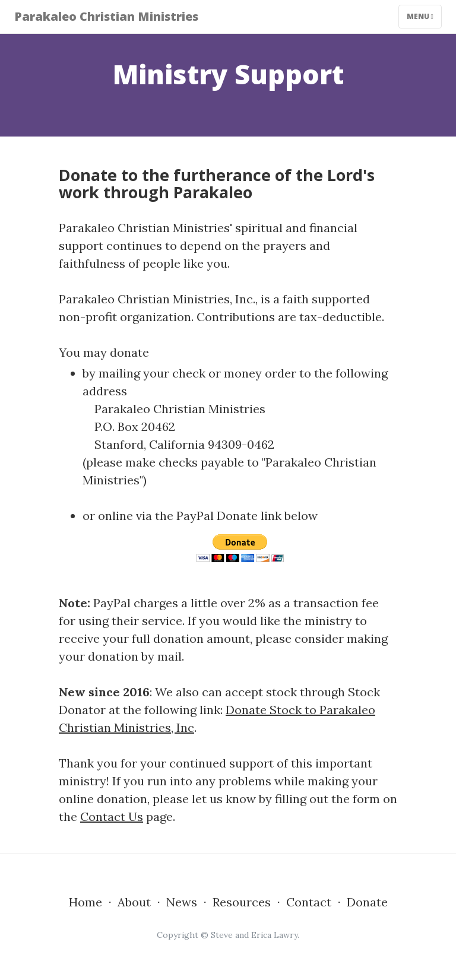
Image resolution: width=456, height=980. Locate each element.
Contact (309, 902)
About (134, 902)
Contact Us (112, 816)
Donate (367, 902)
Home (85, 902)
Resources (242, 902)
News (182, 902)
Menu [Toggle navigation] (420, 16)
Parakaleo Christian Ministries (106, 16)
